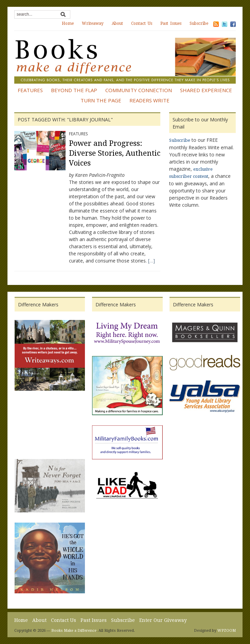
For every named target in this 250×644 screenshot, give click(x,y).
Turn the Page (101, 100)
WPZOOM (227, 631)
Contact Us (142, 23)
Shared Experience (206, 90)
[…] (151, 261)
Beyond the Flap (74, 90)
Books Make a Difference (74, 631)
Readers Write (149, 100)
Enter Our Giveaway (163, 620)
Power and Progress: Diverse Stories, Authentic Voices (115, 153)
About (117, 23)
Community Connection (139, 90)
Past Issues (171, 23)
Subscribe (199, 23)
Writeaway (93, 23)
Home (68, 23)
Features (30, 90)
